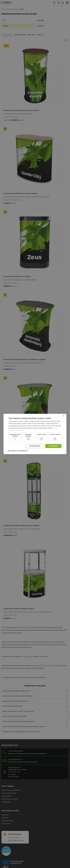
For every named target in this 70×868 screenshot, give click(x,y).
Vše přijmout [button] (53, 446)
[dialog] (35, 434)
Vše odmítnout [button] (35, 446)
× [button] (64, 416)
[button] (18, 451)
